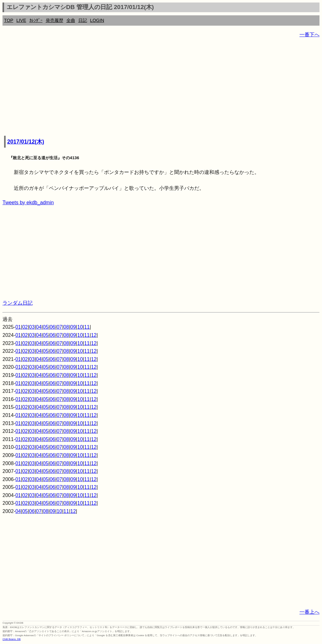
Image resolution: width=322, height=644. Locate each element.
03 (32, 327)
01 (18, 327)
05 (46, 327)
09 (73, 327)
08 (66, 327)
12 (94, 335)
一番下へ (309, 35)
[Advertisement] (161, 88)
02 (25, 327)
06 (53, 327)
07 (60, 327)
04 (39, 327)
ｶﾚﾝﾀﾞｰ (36, 20)
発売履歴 (55, 20)
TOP (9, 20)
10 (80, 327)
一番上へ (309, 612)
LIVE (21, 20)
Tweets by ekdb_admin (28, 203)
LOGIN (97, 20)
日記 (83, 20)
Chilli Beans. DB (12, 639)
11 (87, 327)
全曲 (71, 20)
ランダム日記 (18, 303)
